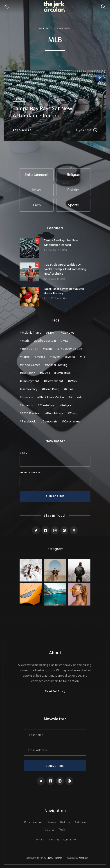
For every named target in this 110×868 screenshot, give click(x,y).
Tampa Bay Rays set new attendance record (61, 243)
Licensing (53, 840)
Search (104, 4)
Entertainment (34, 823)
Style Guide (69, 840)
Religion (80, 823)
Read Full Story (55, 692)
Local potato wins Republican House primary (64, 291)
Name (23, 453)
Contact (39, 840)
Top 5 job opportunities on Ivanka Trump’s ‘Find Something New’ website (65, 269)
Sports (63, 250)
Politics (63, 299)
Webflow (83, 858)
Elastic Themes (54, 858)
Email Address (30, 473)
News (62, 279)
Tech (62, 830)
